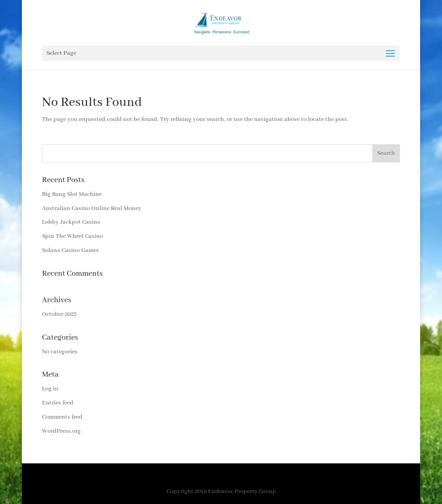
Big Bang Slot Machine (72, 194)
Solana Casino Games (70, 250)
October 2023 (59, 314)
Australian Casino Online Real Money (92, 208)
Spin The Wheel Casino (73, 236)
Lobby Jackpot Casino (71, 222)
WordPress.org (61, 431)
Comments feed (62, 417)
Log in (50, 389)
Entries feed (58, 403)
